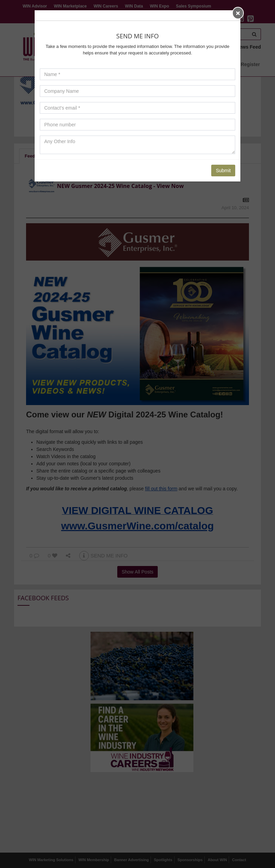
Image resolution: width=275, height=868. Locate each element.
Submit (223, 171)
